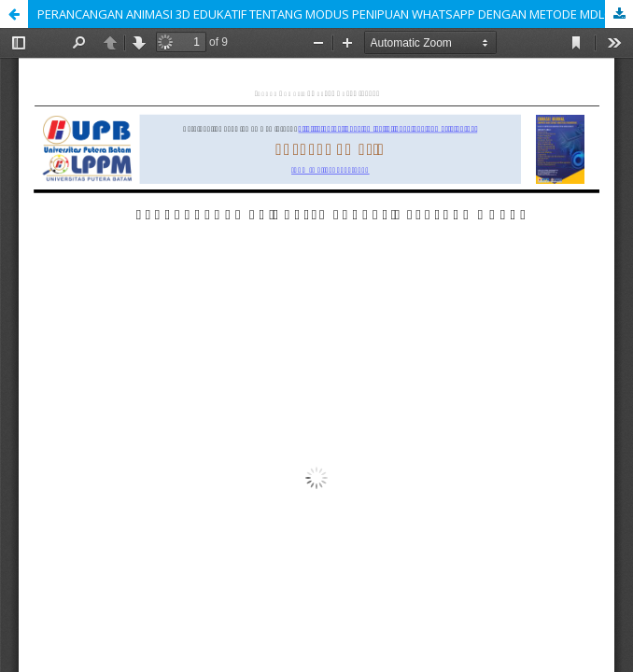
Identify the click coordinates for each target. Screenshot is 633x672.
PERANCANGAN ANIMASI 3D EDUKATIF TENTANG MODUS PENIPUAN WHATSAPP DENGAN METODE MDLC (324, 14)
